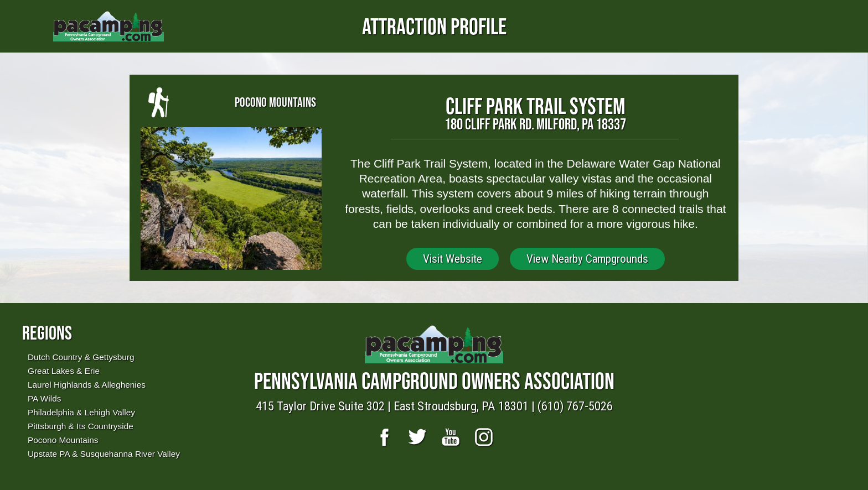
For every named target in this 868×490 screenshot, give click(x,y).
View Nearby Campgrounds (587, 259)
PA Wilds (44, 398)
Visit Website (453, 259)
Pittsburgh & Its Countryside (81, 426)
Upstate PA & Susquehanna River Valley (104, 454)
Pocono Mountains (63, 440)
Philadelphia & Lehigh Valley (81, 412)
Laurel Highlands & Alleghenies (87, 385)
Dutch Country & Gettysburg (81, 357)
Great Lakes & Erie (64, 371)
